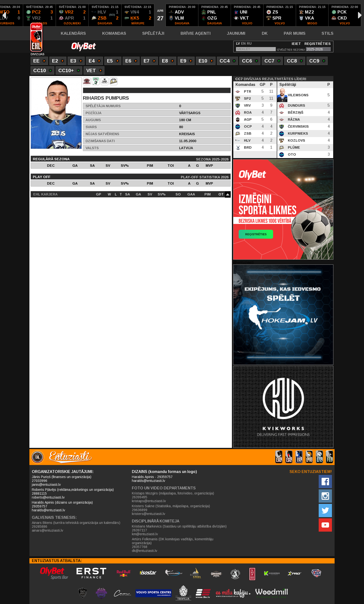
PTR (247, 91)
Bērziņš (295, 112)
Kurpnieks (297, 133)
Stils (327, 33)
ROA (247, 112)
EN (243, 43)
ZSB (247, 133)
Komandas (114, 33)
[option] (40, 15)
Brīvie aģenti (196, 33)
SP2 (247, 98)
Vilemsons (298, 95)
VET (94, 71)
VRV (247, 105)
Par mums (295, 33)
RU (249, 43)
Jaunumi (236, 33)
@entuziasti (243, 262)
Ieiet (296, 44)
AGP (247, 119)
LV (238, 43)
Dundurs (296, 105)
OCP (247, 126)
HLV (247, 140)
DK (265, 33)
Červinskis (298, 126)
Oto (291, 154)
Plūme (293, 147)
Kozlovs (296, 140)
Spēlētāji (153, 33)
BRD (247, 147)
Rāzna (293, 119)
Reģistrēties (318, 44)
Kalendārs (73, 33)
